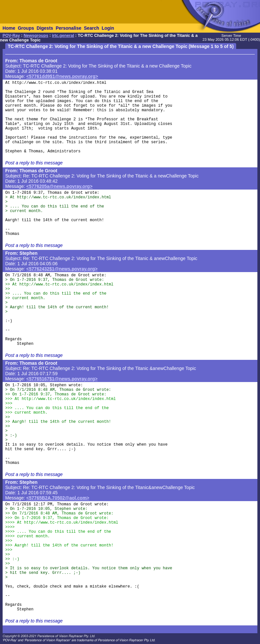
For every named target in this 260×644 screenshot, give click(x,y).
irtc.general (63, 36)
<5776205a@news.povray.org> (60, 186)
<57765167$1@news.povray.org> (62, 379)
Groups (26, 28)
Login (108, 28)
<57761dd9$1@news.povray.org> (62, 76)
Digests (45, 28)
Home (9, 28)
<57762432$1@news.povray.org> (62, 269)
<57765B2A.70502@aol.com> (58, 498)
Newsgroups (36, 36)
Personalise (68, 28)
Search (92, 28)
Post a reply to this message (34, 163)
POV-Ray (11, 36)
